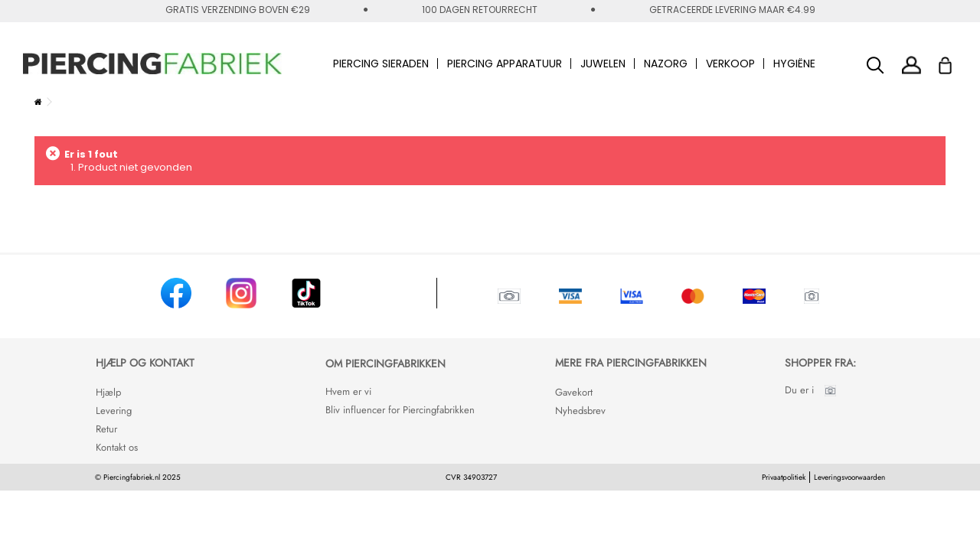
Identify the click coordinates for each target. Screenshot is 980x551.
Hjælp (108, 392)
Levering (114, 411)
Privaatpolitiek (784, 477)
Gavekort (574, 392)
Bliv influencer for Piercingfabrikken (400, 410)
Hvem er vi (348, 391)
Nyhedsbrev (580, 411)
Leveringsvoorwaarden (849, 477)
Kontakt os (117, 447)
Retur (106, 429)
